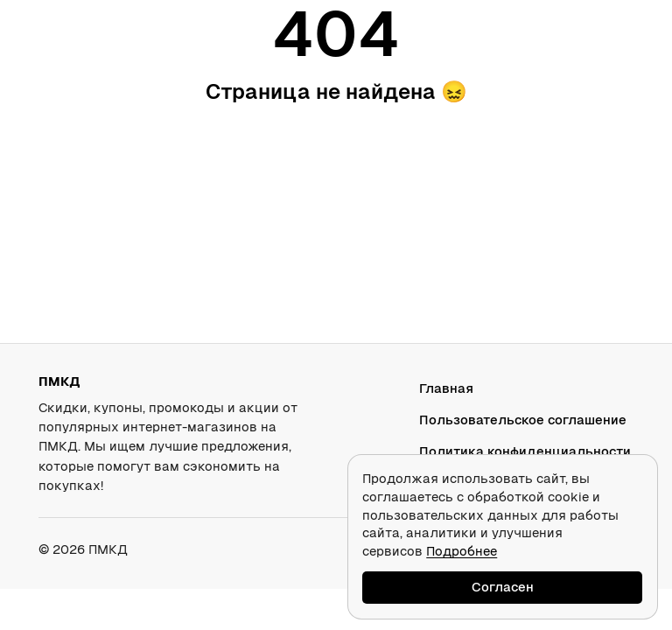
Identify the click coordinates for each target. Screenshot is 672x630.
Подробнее (462, 551)
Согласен (503, 587)
